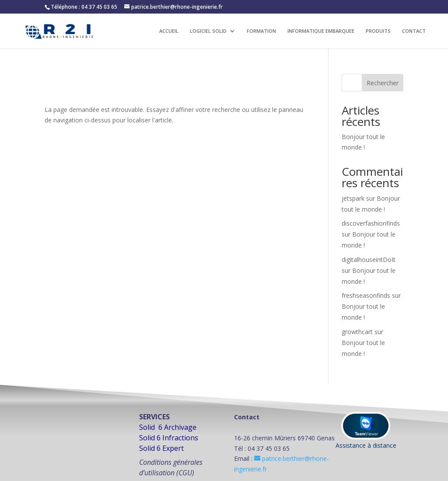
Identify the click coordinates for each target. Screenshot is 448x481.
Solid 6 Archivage (168, 427)
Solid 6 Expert (161, 448)
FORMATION (261, 31)
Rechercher (383, 83)
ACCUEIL (169, 31)
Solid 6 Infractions (169, 438)
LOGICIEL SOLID (208, 31)
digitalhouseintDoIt (369, 260)
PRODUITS (378, 31)
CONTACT (414, 31)
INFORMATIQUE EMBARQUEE (321, 31)
